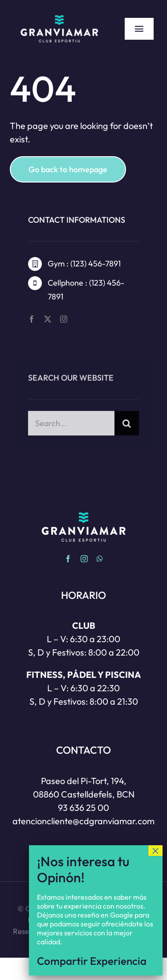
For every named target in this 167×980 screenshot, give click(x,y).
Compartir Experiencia (92, 965)
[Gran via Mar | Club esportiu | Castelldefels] (59, 13)
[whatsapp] (100, 559)
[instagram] (64, 319)
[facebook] (32, 319)
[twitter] (48, 319)
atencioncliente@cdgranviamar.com (83, 821)
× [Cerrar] (155, 855)
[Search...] (71, 429)
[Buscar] (127, 429)
